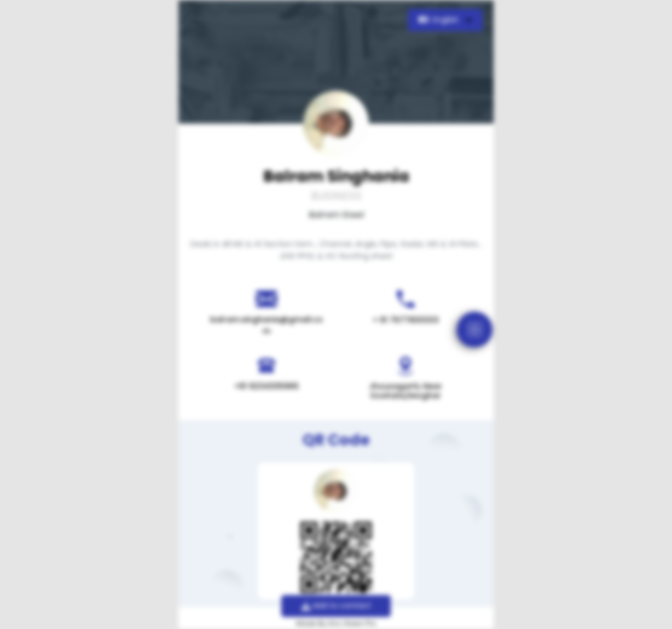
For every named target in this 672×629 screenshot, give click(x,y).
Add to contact (336, 605)
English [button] (440, 20)
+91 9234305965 (267, 386)
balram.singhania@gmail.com (267, 325)
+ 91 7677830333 (406, 320)
